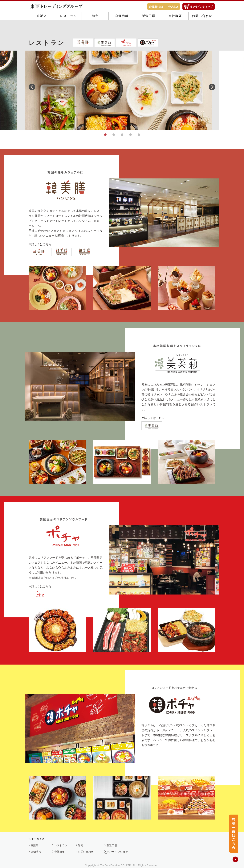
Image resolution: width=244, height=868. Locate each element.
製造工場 (148, 29)
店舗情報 (122, 29)
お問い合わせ (202, 29)
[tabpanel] (122, 90)
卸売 (95, 29)
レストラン (68, 29)
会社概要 (175, 29)
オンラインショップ (116, 853)
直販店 (42, 29)
